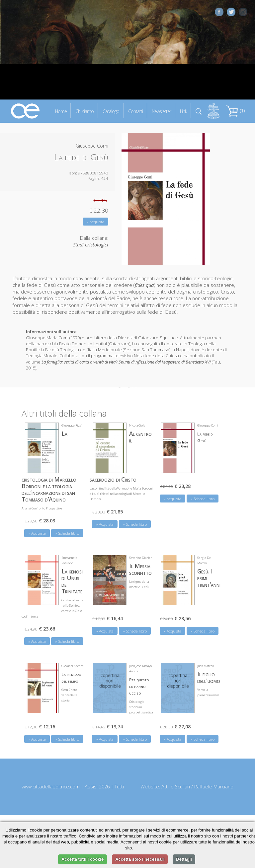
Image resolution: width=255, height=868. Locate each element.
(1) (235, 111)
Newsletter (161, 111)
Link (183, 111)
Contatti (135, 111)
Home (61, 111)
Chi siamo (85, 111)
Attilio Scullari (176, 783)
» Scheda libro (67, 530)
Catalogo (111, 111)
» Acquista (95, 222)
